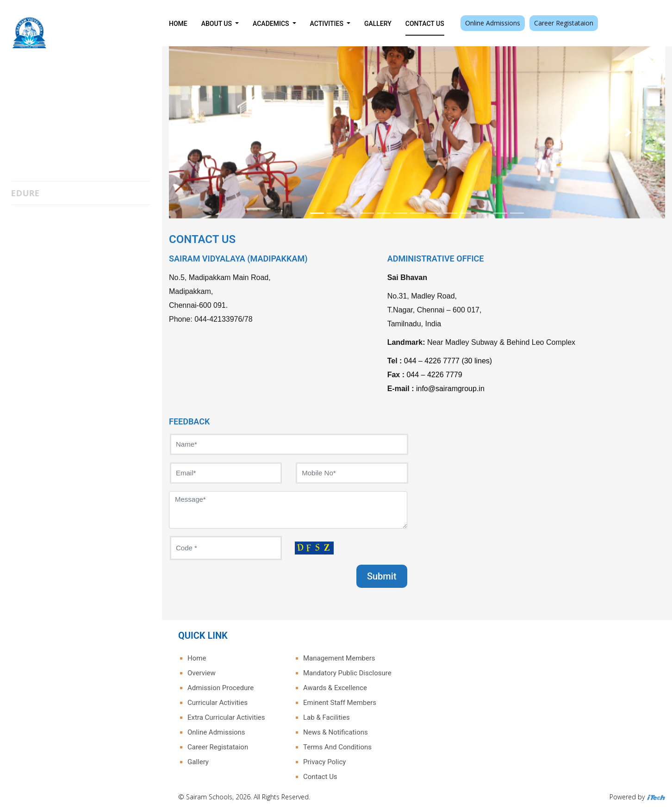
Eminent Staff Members (340, 703)
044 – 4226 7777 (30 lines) (448, 361)
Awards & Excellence (335, 688)
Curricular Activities (218, 703)
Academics (272, 24)
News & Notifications (336, 732)
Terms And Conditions (337, 747)
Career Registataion (564, 23)
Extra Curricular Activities (226, 717)
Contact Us (425, 24)
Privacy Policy (324, 762)
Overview (202, 673)
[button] (206, 132)
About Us (218, 24)
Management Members (339, 658)
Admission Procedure (221, 688)
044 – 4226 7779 (434, 375)
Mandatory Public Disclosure (347, 673)
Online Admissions (493, 23)
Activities (328, 24)
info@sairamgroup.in (450, 389)
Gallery (378, 24)
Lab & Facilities (327, 717)
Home (178, 24)
